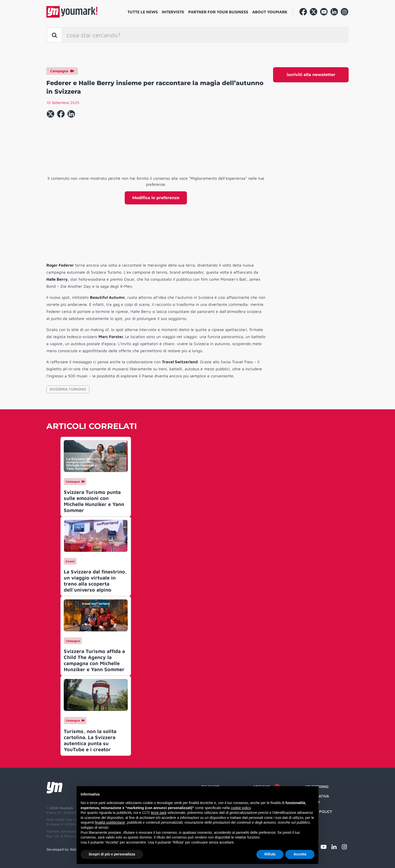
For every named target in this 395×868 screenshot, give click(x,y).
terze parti (159, 813)
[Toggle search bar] (54, 35)
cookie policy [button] (241, 808)
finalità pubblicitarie (110, 822)
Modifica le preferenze (156, 198)
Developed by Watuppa (65, 849)
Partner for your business (218, 12)
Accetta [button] (300, 854)
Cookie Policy (318, 811)
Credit (311, 821)
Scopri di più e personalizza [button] (112, 854)
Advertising (317, 787)
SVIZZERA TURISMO (68, 389)
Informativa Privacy (317, 799)
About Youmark (270, 12)
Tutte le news (143, 12)
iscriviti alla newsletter (311, 75)
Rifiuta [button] (270, 854)
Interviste (173, 12)
